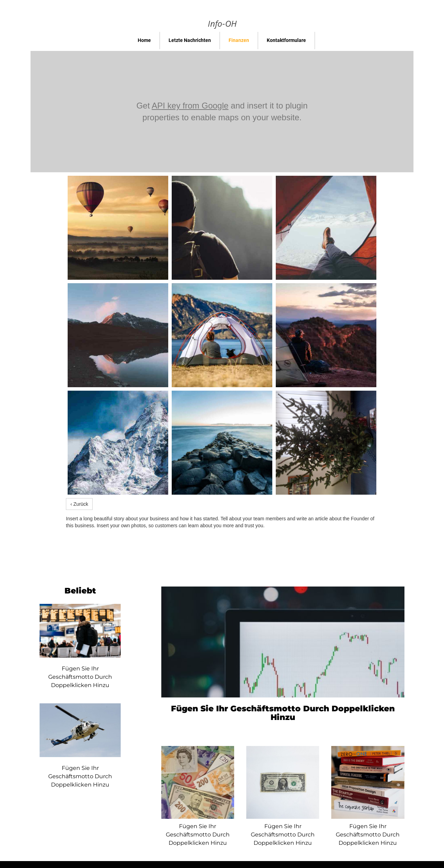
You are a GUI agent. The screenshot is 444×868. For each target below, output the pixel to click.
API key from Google (190, 106)
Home (144, 40)
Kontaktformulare (286, 40)
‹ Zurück (79, 504)
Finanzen (239, 40)
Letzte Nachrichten (190, 40)
